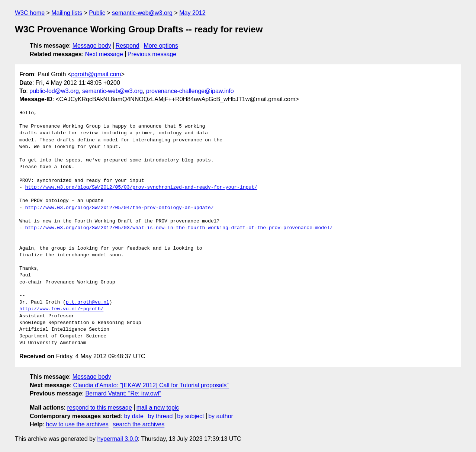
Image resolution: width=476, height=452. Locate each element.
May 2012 (192, 13)
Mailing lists (67, 13)
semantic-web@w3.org (142, 13)
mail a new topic (158, 408)
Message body (92, 46)
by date (134, 416)
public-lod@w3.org (54, 91)
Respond (128, 46)
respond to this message (99, 408)
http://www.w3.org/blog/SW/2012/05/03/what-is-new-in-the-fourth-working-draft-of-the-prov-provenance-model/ (179, 228)
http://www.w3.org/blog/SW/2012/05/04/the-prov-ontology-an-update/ (120, 208)
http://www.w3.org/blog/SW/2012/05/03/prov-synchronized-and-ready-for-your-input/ (141, 187)
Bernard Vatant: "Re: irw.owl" (123, 393)
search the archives (139, 424)
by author (221, 416)
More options (161, 46)
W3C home (30, 13)
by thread (160, 416)
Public (97, 13)
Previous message (152, 54)
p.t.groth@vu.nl (88, 302)
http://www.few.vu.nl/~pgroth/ (61, 309)
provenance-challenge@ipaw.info (190, 91)
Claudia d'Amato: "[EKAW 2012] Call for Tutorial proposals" (151, 385)
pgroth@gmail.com (96, 74)
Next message (104, 54)
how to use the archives (77, 424)
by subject (190, 416)
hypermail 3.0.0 (117, 439)
